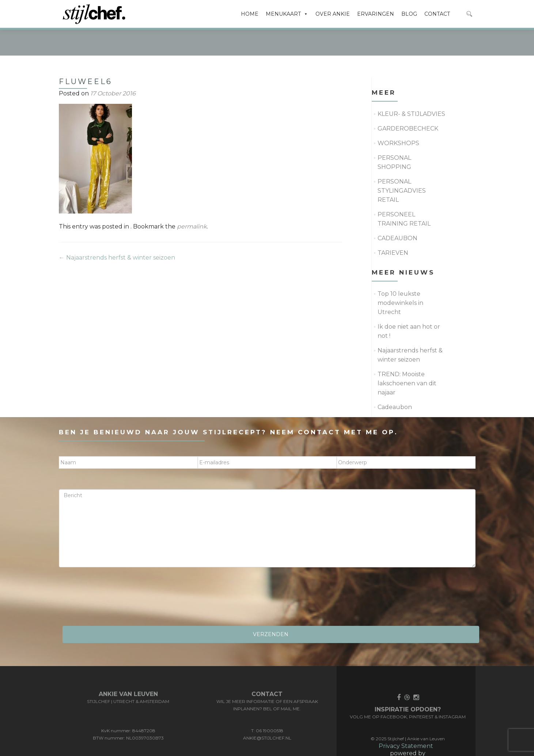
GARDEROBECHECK (408, 101)
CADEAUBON (397, 210)
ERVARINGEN (376, 14)
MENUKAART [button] (287, 14)
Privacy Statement (406, 718)
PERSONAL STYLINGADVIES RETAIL (402, 163)
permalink (192, 199)
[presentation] (114, 571)
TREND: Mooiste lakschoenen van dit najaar (407, 356)
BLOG (409, 14)
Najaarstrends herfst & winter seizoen (117, 230)
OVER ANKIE (333, 14)
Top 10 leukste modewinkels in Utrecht (400, 275)
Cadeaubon (395, 379)
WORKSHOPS (398, 115)
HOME (250, 14)
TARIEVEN (393, 225)
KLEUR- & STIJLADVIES (411, 86)
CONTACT (437, 14)
